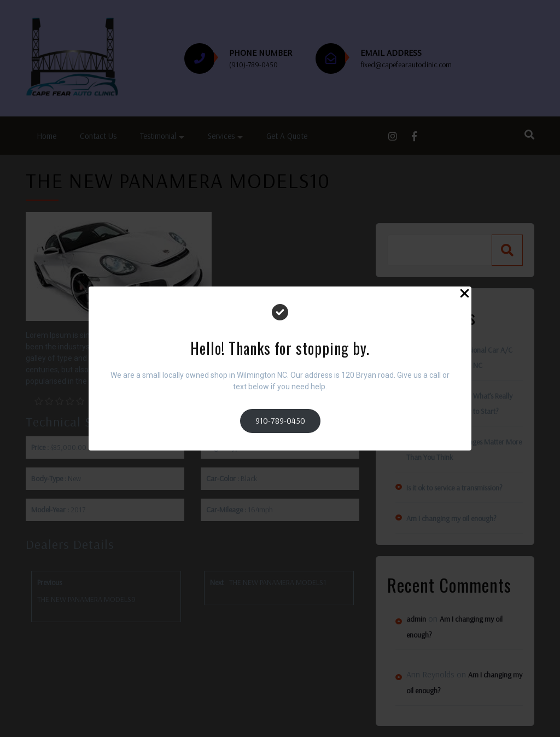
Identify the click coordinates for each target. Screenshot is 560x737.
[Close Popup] (465, 295)
